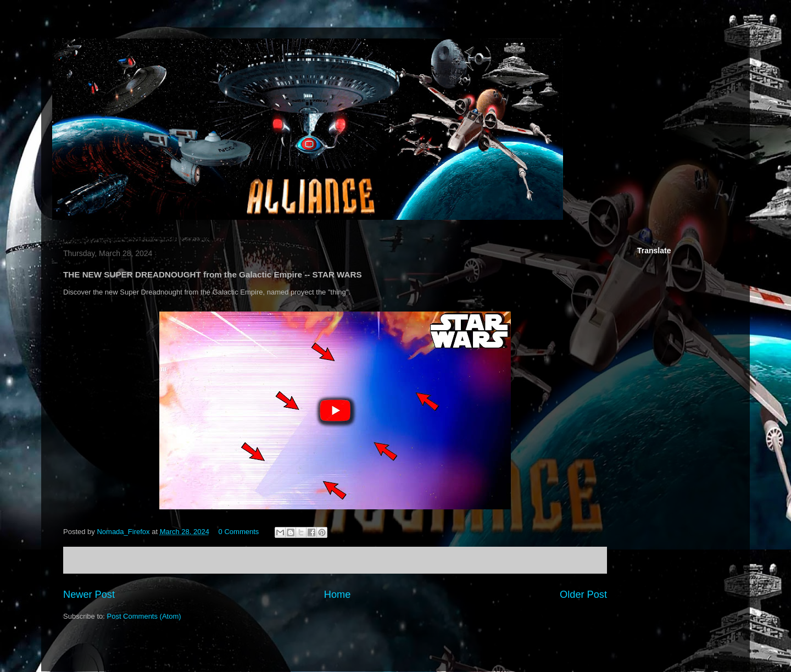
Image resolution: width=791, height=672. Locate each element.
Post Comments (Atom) (144, 616)
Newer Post (89, 595)
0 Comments (239, 532)
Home (338, 595)
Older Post (583, 595)
